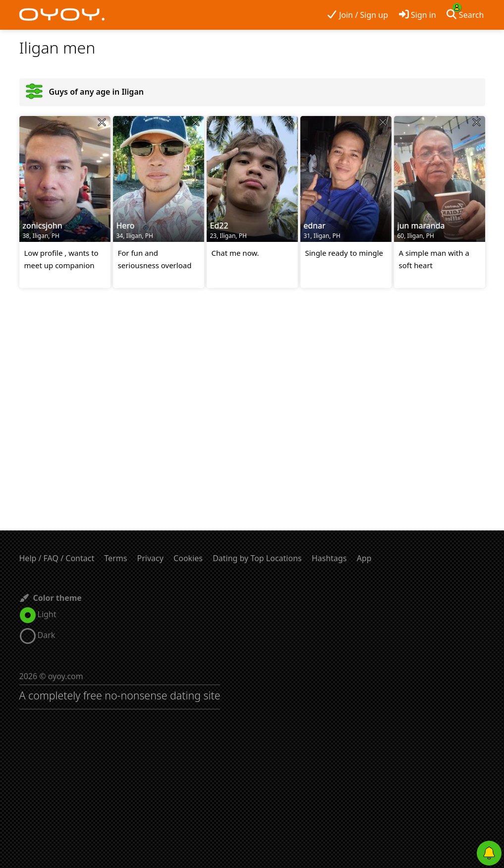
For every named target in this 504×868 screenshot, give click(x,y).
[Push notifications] (489, 853)
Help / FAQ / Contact (57, 558)
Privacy (150, 558)
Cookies (188, 558)
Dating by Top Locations (257, 558)
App (364, 558)
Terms (115, 558)
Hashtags (329, 558)
